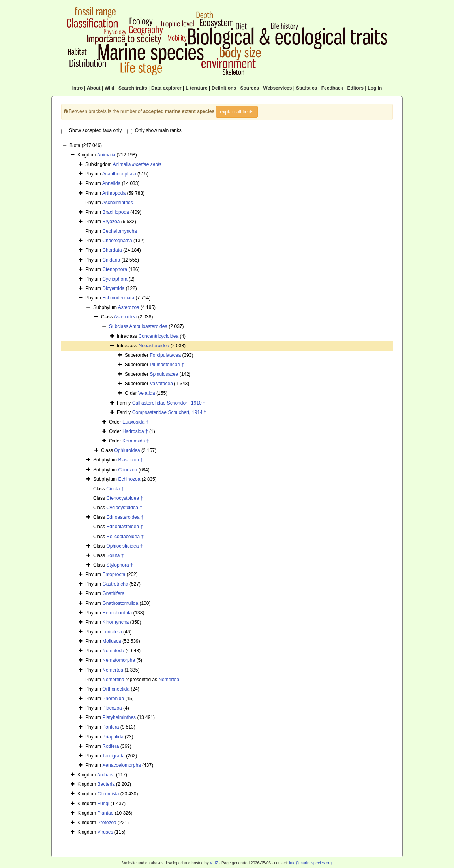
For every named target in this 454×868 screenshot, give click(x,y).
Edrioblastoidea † (125, 527)
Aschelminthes (118, 203)
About (94, 88)
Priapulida (113, 737)
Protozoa (107, 823)
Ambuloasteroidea (148, 326)
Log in (375, 88)
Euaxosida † (135, 422)
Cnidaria (111, 260)
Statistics (307, 88)
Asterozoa (129, 307)
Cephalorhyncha (119, 231)
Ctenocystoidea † (125, 498)
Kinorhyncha (115, 622)
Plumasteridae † (167, 365)
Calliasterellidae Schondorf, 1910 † (169, 403)
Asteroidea (125, 317)
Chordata (112, 250)
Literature (196, 88)
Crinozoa (128, 470)
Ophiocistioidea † (124, 546)
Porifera (111, 727)
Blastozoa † (130, 460)
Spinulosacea (164, 374)
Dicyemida (113, 288)
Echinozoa (129, 479)
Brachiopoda (115, 212)
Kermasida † (136, 441)
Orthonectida (116, 689)
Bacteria (106, 784)
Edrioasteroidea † (125, 517)
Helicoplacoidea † (125, 537)
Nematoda (113, 651)
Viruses (105, 832)
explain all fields (237, 112)
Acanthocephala (119, 174)
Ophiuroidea (127, 450)
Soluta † (115, 555)
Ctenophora (115, 269)
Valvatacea (161, 384)
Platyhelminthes (119, 717)
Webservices (277, 88)
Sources (249, 88)
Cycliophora (115, 279)
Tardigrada (113, 756)
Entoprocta (114, 574)
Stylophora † (119, 565)
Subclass (119, 326)
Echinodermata (118, 298)
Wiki (110, 88)
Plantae (106, 813)
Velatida (147, 393)
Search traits (133, 88)
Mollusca (112, 641)
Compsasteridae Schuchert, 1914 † (169, 412)
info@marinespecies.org (310, 863)
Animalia (106, 155)
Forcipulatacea (165, 355)
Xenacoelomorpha (121, 765)
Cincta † (115, 489)
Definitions (224, 88)
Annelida (112, 183)
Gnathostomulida (120, 603)
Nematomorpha (119, 660)
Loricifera (112, 632)
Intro (78, 88)
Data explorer (166, 88)
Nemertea (113, 670)
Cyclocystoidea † (124, 508)
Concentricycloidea (159, 336)
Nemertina (113, 680)
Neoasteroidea (154, 346)
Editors (356, 88)
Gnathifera (113, 593)
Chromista (108, 794)
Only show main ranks (154, 131)
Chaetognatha (117, 241)
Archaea (106, 775)
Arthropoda (114, 193)
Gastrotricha (115, 584)
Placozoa (112, 708)
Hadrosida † (135, 431)
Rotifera (111, 746)
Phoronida (113, 699)
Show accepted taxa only (91, 131)
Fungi (103, 804)
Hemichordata (117, 613)
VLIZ (214, 863)
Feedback (332, 88)
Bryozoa (111, 222)
